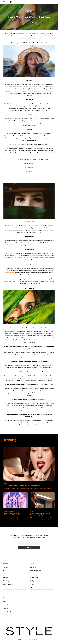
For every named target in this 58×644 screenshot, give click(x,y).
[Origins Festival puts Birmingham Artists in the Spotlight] (42, 507)
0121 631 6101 (33, 567)
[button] (55, 2)
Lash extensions (9, 253)
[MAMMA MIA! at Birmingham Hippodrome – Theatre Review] (16, 507)
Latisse (48, 228)
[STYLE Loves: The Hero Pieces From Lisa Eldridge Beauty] (29, 468)
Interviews (32, 511)
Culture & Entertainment (9, 511)
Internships (6, 605)
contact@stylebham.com (36, 571)
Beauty (29, 11)
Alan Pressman (32, 243)
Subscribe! (33, 588)
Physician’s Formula (9, 273)
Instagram (6, 574)
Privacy (5, 588)
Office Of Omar (37, 640)
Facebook (6, 567)
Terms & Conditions (8, 584)
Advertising (6, 581)
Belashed (40, 87)
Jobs (4, 602)
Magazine (6, 577)
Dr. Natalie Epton (37, 138)
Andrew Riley (24, 23)
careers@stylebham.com (9, 612)
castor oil (35, 119)
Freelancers (6, 608)
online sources (19, 106)
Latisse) (32, 163)
